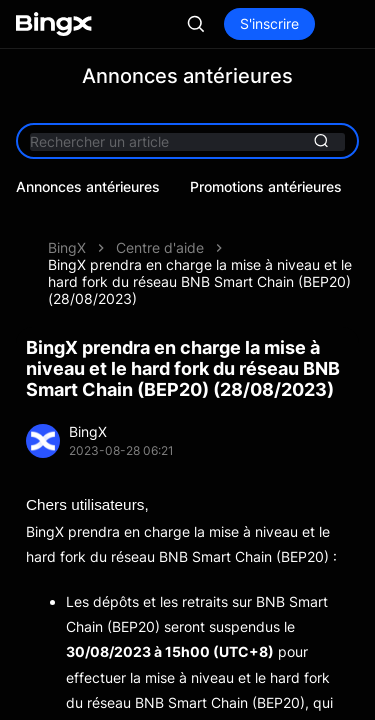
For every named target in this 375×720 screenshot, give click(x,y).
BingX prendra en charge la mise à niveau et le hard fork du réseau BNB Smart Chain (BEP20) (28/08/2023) (200, 281)
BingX (67, 247)
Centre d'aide (160, 247)
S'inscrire (269, 23)
